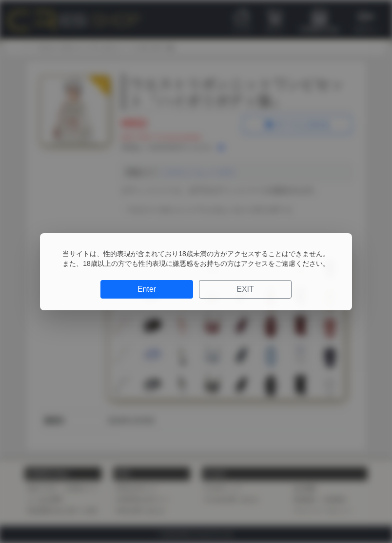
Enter (147, 289)
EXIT (245, 289)
